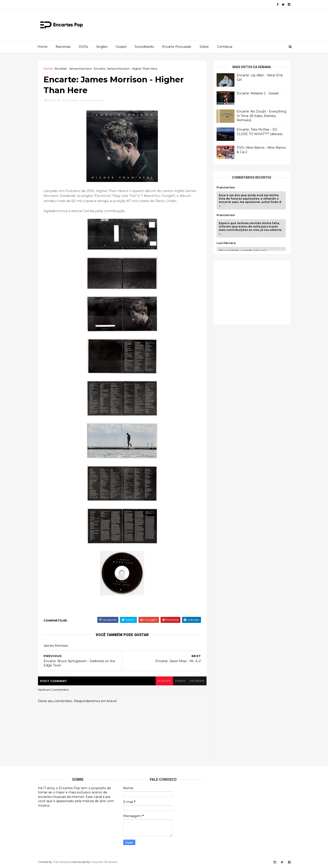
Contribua (225, 47)
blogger (164, 681)
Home (43, 47)
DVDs (83, 47)
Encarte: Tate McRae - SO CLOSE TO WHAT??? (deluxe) (260, 132)
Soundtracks (144, 47)
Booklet (61, 69)
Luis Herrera (226, 243)
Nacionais (63, 47)
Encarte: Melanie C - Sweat (258, 93)
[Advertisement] (250, 292)
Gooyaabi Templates (104, 862)
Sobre (204, 47)
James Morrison (80, 69)
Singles (102, 47)
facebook (197, 681)
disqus (180, 681)
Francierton (226, 188)
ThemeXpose (61, 862)
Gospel (121, 47)
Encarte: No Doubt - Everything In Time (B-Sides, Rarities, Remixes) (261, 116)
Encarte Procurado (177, 47)
